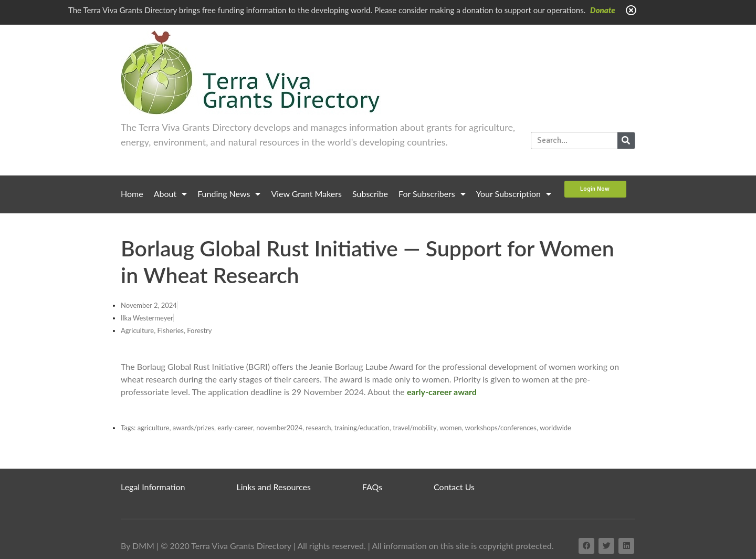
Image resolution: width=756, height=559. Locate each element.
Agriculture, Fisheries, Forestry (166, 330)
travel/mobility (414, 428)
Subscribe (370, 194)
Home (132, 194)
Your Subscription (514, 194)
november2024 (279, 428)
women (450, 428)
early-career (235, 428)
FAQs (372, 487)
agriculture (154, 428)
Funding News (229, 194)
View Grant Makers (306, 194)
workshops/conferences (501, 428)
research (318, 428)
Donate (603, 10)
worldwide (555, 428)
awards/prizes (193, 428)
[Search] (626, 141)
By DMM (138, 546)
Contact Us (454, 487)
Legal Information (153, 487)
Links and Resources (274, 487)
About (171, 194)
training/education (362, 428)
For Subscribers (432, 194)
